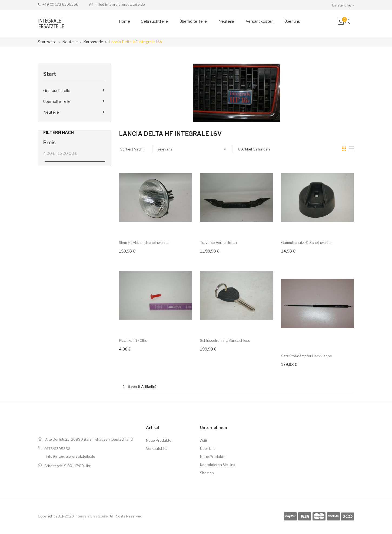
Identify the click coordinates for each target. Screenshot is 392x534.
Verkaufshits (157, 448)
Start (50, 74)
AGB (204, 440)
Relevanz (192, 149)
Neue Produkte (159, 440)
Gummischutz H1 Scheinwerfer (307, 243)
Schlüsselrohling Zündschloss (225, 340)
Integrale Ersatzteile (91, 516)
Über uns (208, 448)
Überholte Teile (57, 101)
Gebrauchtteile (57, 91)
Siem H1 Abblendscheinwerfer (144, 243)
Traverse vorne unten (218, 243)
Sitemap (207, 473)
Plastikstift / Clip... (134, 340)
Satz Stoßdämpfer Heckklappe (307, 356)
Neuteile (51, 112)
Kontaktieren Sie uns (218, 465)
